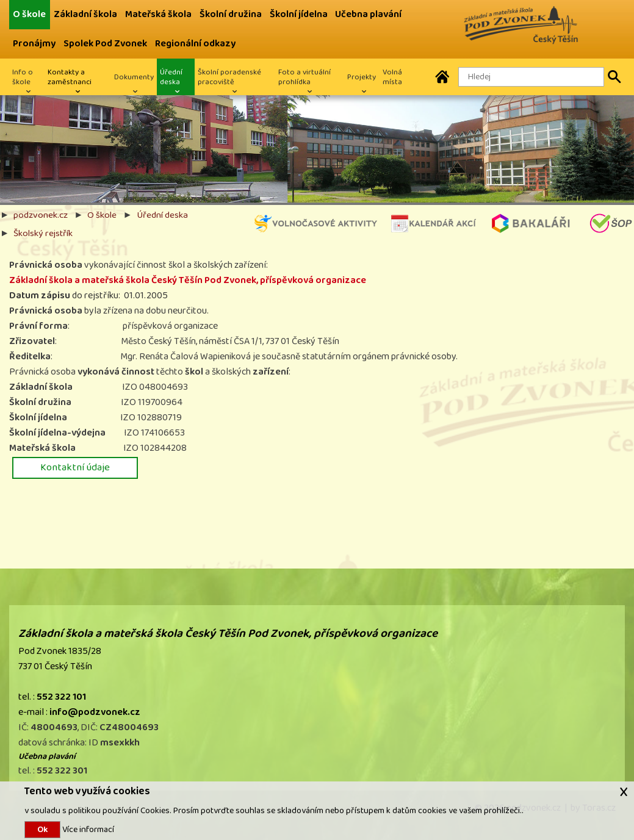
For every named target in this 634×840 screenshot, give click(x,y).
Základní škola (85, 14)
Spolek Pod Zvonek (105, 44)
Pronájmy (34, 44)
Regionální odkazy (195, 44)
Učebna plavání (368, 14)
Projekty (362, 77)
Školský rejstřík (43, 233)
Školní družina (231, 14)
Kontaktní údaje (75, 467)
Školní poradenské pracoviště (229, 77)
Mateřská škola (158, 14)
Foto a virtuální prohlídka (304, 77)
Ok (42, 830)
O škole (29, 14)
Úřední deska (171, 77)
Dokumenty (134, 77)
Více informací (87, 829)
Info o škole (23, 77)
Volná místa (392, 77)
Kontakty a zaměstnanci (70, 77)
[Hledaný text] (531, 77)
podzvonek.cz (41, 215)
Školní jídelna (299, 14)
